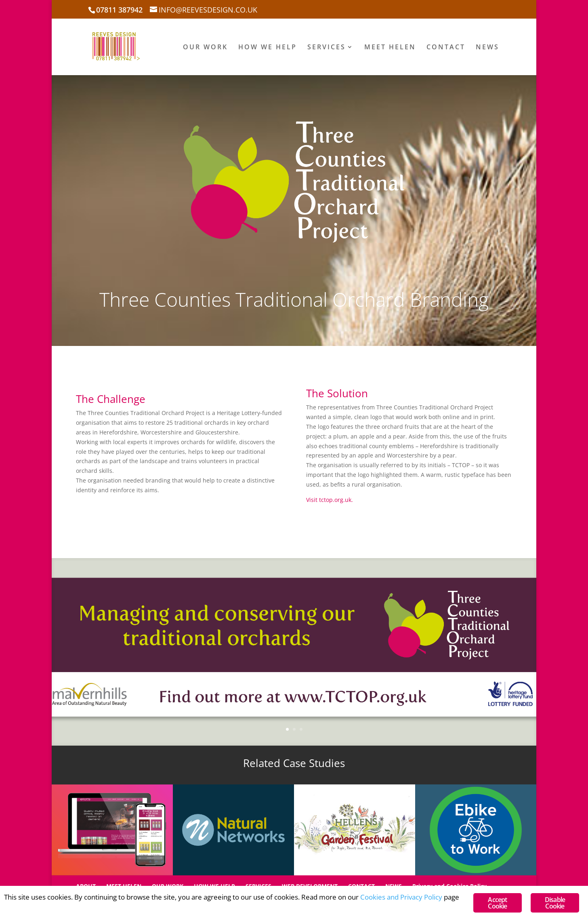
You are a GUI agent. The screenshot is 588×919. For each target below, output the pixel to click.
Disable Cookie (555, 903)
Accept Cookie (497, 903)
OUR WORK (205, 48)
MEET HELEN (390, 48)
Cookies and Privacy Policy (401, 897)
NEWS (487, 48)
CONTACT (446, 48)
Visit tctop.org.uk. (330, 500)
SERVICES (327, 48)
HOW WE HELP (268, 48)
